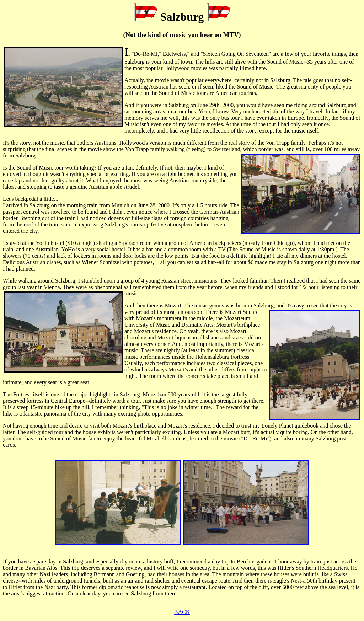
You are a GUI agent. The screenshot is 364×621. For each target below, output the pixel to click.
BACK (182, 612)
